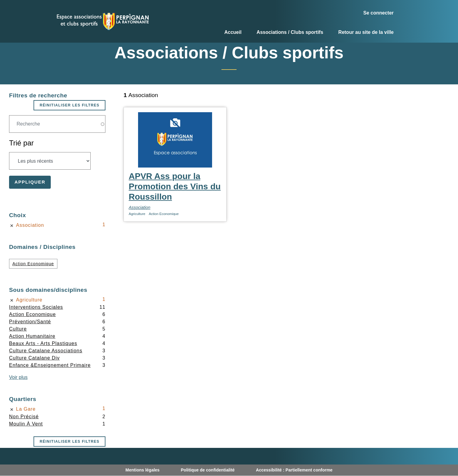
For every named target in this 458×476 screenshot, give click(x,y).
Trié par (21, 143)
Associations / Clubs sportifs (290, 32)
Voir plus (18, 377)
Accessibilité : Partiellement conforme (294, 470)
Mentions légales (142, 470)
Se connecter (379, 13)
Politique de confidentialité (208, 470)
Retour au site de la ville (366, 32)
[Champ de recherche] (57, 124)
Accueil (233, 32)
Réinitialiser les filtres (69, 105)
